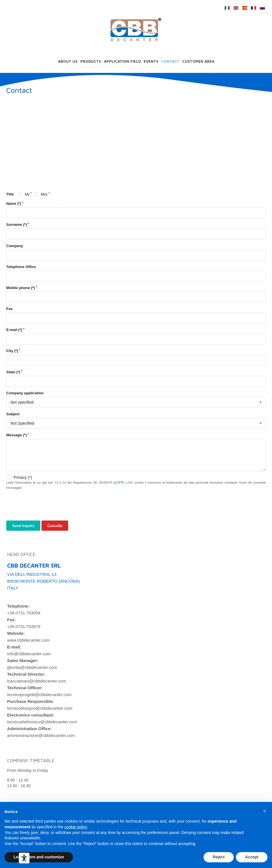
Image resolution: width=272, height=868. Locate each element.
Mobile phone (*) (21, 288)
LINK (129, 483)
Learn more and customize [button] (39, 857)
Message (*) (16, 435)
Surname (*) (17, 225)
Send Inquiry (23, 525)
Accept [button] (252, 857)
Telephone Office (21, 267)
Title (10, 194)
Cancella (55, 525)
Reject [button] (219, 857)
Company (15, 246)
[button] (265, 811)
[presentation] (49, 505)
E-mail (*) (14, 330)
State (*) (13, 372)
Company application (25, 393)
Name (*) (14, 204)
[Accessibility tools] (24, 858)
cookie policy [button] (76, 827)
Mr (27, 194)
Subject (13, 414)
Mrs (44, 194)
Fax (9, 309)
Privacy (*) (23, 477)
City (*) (12, 351)
